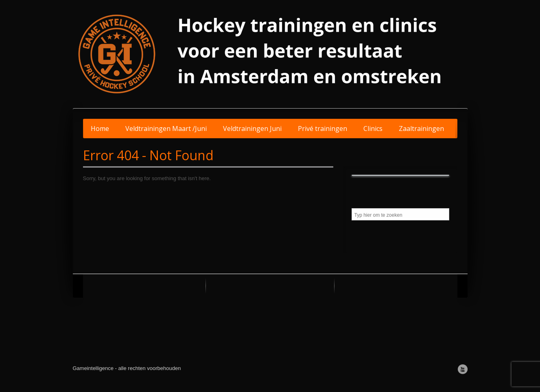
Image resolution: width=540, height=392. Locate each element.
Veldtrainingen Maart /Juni (166, 128)
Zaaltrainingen (421, 128)
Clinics (373, 128)
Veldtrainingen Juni (252, 128)
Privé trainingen (322, 128)
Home (100, 128)
